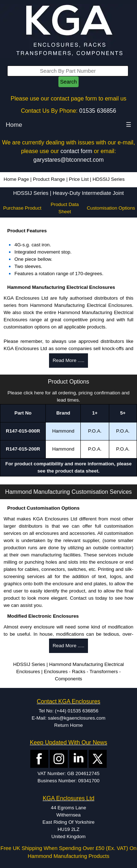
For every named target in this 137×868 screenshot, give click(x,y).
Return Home (68, 725)
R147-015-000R (23, 431)
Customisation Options (111, 208)
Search (68, 82)
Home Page (16, 179)
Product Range (49, 179)
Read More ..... (68, 360)
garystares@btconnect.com (69, 160)
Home (14, 125)
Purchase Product (22, 208)
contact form (76, 151)
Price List (79, 179)
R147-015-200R (23, 449)
